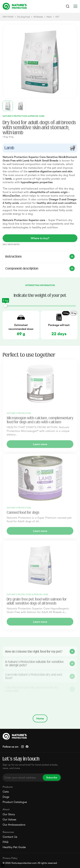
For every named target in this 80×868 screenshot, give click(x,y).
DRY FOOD (8, 17)
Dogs (6, 797)
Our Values (9, 819)
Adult (49, 17)
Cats (6, 792)
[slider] (6, 306)
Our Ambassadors (14, 825)
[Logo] (21, 6)
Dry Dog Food (23, 17)
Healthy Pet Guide (14, 847)
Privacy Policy (10, 858)
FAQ (5, 842)
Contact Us (10, 837)
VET (57, 17)
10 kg (73, 313)
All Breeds (38, 17)
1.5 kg (66, 313)
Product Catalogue (15, 802)
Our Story (9, 814)
